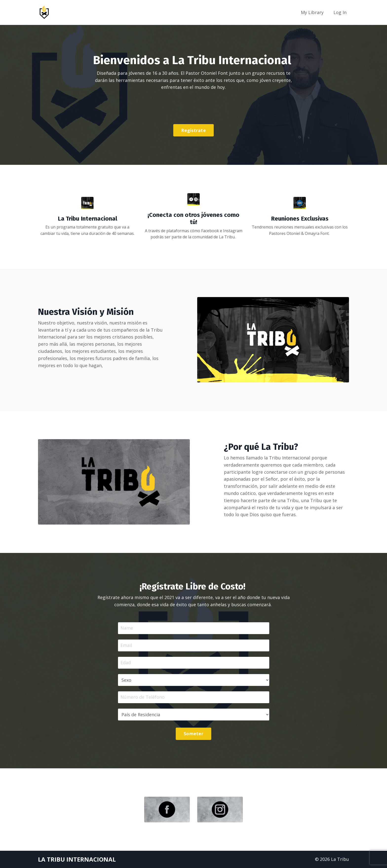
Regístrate (193, 130)
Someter (193, 734)
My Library (312, 12)
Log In (340, 12)
